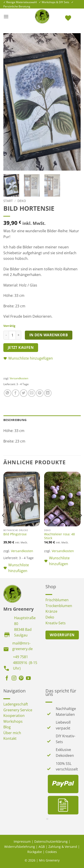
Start (8, 201)
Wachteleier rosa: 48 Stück (59, 536)
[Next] (80, 524)
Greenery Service (18, 710)
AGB (42, 847)
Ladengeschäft (16, 704)
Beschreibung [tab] (15, 420)
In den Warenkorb (49, 335)
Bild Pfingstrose (15, 534)
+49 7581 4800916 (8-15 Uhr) (25, 663)
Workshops (13, 721)
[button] (6, 16)
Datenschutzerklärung (51, 841)
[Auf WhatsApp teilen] (8, 393)
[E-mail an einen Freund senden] (32, 393)
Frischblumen (57, 600)
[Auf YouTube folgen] (28, 679)
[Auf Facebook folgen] (7, 679)
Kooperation (14, 716)
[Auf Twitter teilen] (24, 393)
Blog (7, 727)
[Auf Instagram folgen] (14, 679)
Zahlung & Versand (63, 847)
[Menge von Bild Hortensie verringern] (6, 335)
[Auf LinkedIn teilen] (48, 393)
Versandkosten (19, 378)
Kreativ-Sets (56, 623)
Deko (22, 201)
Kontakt (10, 738)
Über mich (12, 733)
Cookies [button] (51, 852)
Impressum (22, 841)
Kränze (51, 611)
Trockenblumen (59, 606)
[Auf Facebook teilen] (16, 393)
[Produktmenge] (12, 335)
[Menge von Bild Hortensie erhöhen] (19, 335)
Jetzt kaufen (21, 347)
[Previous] (4, 524)
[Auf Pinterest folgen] (21, 679)
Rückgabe (35, 852)
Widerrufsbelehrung (20, 847)
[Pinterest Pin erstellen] (40, 393)
